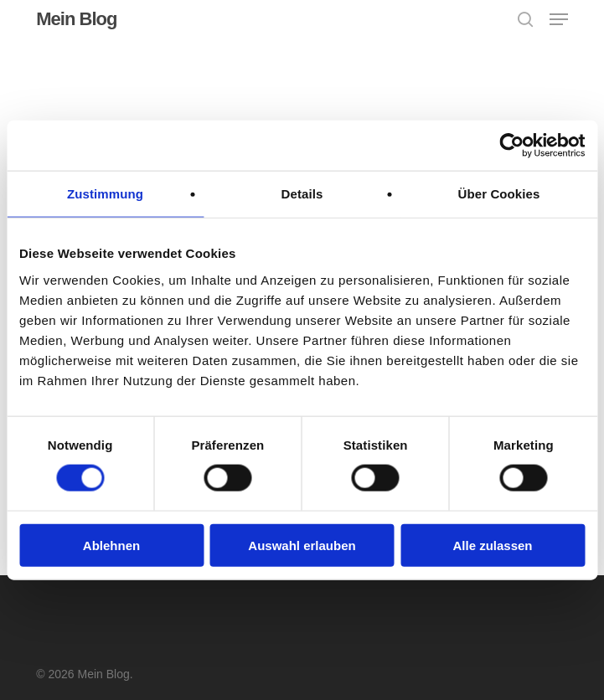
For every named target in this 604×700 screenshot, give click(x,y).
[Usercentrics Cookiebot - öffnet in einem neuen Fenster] (511, 146)
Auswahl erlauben (302, 545)
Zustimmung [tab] (105, 194)
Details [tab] (302, 194)
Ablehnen (111, 545)
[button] (559, 19)
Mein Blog (76, 19)
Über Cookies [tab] (499, 194)
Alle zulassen (492, 545)
